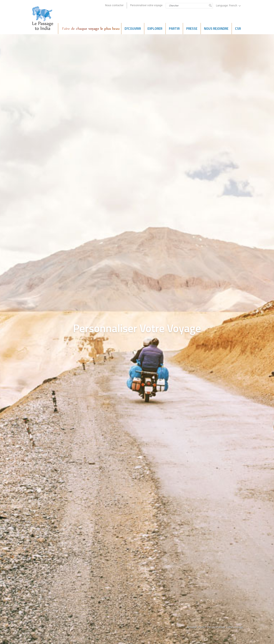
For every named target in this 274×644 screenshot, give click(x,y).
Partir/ (202, 627)
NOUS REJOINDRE (216, 29)
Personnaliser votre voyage (146, 5)
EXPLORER (155, 29)
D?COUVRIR (133, 29)
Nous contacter (114, 5)
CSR (238, 29)
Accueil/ (192, 627)
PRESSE (192, 29)
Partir (174, 29)
